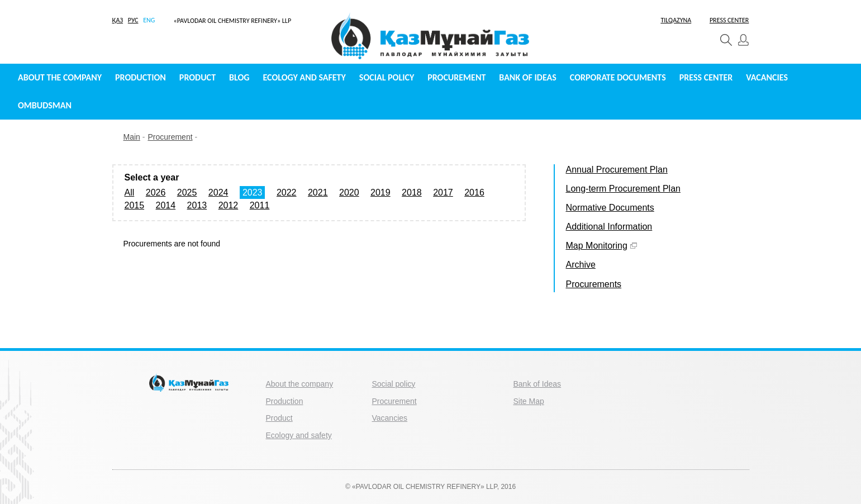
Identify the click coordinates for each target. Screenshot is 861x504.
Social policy (387, 77)
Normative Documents (610, 208)
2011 (260, 205)
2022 (287, 192)
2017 (443, 192)
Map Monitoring (601, 246)
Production (141, 77)
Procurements (594, 284)
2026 (156, 192)
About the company (60, 77)
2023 (253, 192)
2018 (412, 192)
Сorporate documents (618, 77)
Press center (706, 77)
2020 (349, 192)
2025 (187, 192)
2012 (229, 205)
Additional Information (609, 227)
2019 (380, 192)
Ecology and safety (305, 77)
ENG (149, 20)
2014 (166, 205)
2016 (474, 192)
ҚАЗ (118, 20)
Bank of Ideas (527, 77)
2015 (135, 205)
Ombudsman (45, 105)
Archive (581, 265)
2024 (218, 192)
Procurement (456, 77)
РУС (133, 20)
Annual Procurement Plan (617, 170)
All (130, 192)
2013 (197, 205)
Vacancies (767, 77)
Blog (239, 77)
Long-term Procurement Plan (623, 189)
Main (132, 137)
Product (198, 77)
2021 (318, 192)
